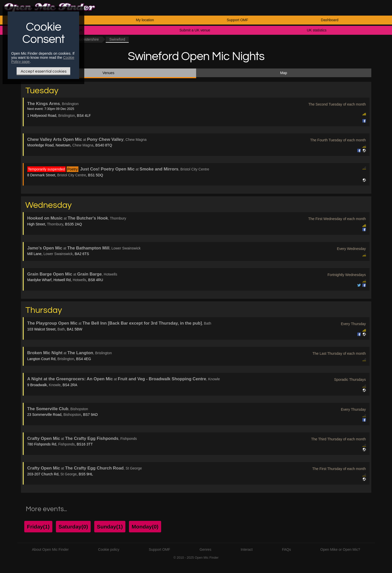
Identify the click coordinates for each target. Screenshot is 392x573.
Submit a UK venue (195, 30)
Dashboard (330, 20)
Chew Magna (83, 145)
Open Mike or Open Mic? (340, 549)
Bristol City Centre (72, 175)
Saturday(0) (73, 527)
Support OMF (237, 20)
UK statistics (317, 30)
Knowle (55, 385)
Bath (61, 329)
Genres (205, 549)
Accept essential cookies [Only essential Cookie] (44, 71)
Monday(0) (145, 527)
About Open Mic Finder (50, 549)
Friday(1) (38, 527)
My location (145, 20)
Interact (247, 549)
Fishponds (67, 444)
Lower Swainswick (58, 254)
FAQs (286, 549)
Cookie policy (109, 549)
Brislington (67, 116)
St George (68, 474)
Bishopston (72, 415)
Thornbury (55, 224)
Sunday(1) (110, 527)
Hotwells (80, 280)
